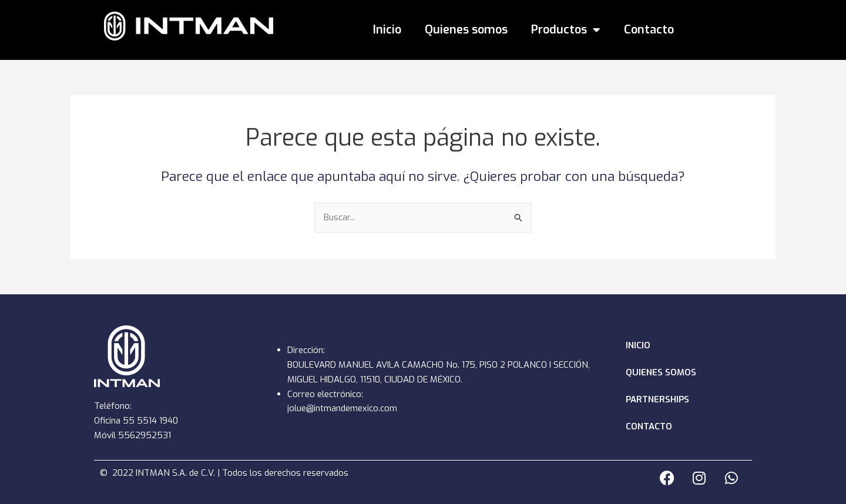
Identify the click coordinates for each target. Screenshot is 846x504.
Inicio (387, 30)
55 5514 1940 (150, 421)
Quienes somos (466, 30)
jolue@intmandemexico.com (342, 408)
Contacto (649, 30)
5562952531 (145, 435)
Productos (566, 30)
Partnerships (657, 399)
